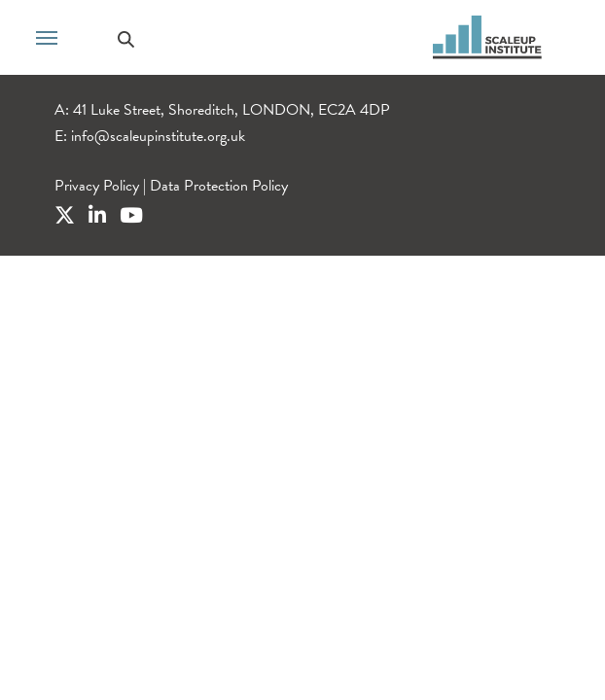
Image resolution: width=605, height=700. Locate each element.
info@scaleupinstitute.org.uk (158, 136)
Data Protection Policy (219, 186)
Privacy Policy (97, 186)
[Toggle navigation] (47, 36)
